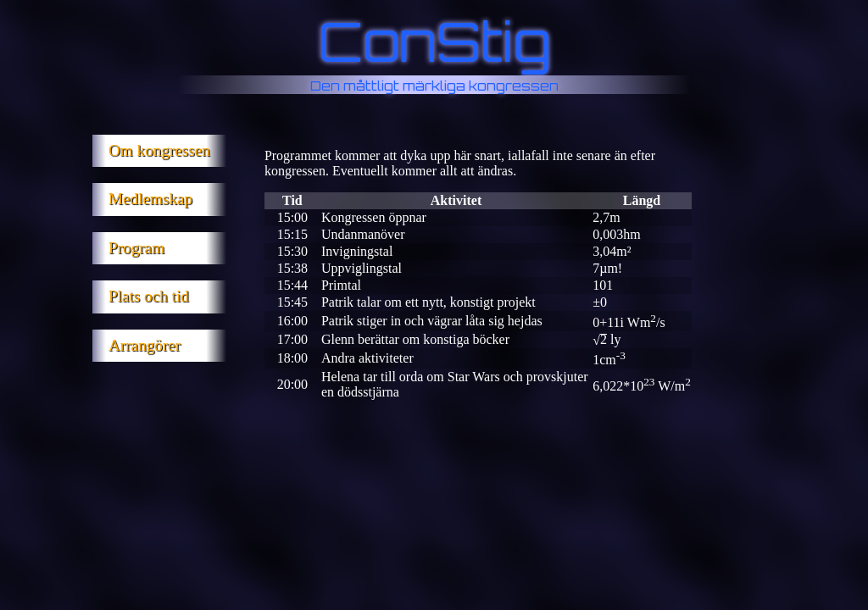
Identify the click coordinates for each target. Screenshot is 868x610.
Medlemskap (150, 199)
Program (136, 248)
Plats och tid (149, 296)
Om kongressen (159, 150)
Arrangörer (145, 345)
